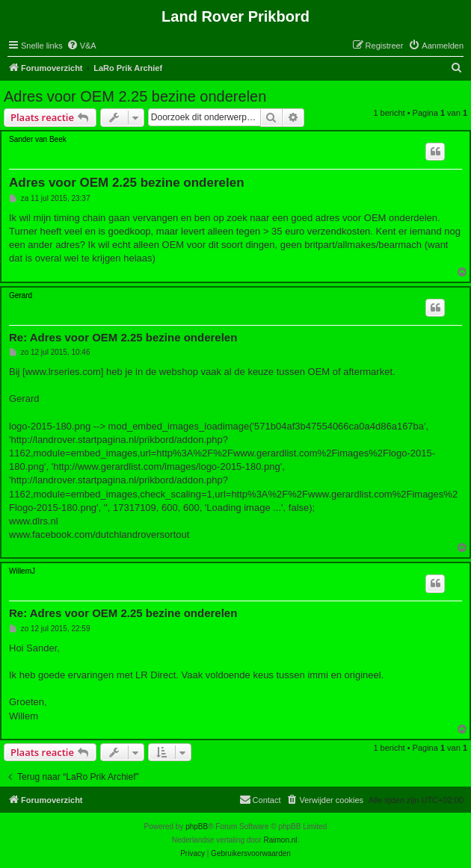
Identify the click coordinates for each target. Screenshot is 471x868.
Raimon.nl (281, 840)
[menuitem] (81, 46)
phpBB (197, 827)
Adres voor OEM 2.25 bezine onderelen (135, 96)
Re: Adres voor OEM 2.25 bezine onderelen (123, 337)
